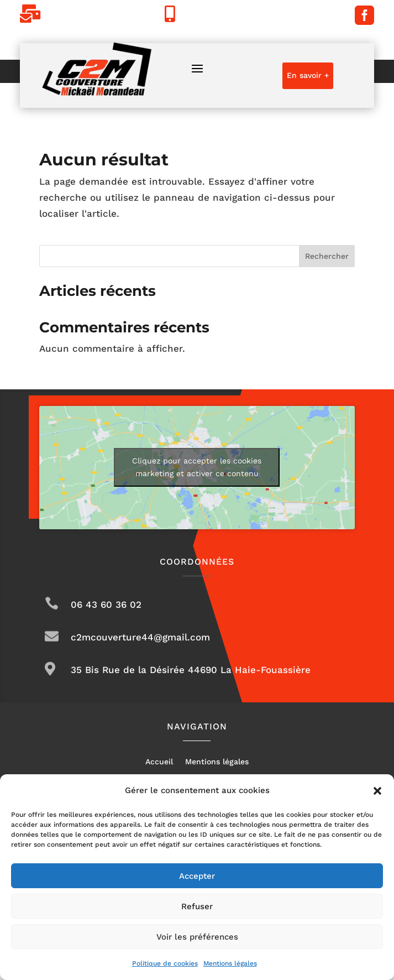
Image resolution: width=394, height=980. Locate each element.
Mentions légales (230, 963)
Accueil (159, 762)
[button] (377, 791)
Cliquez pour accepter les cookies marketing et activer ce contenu (197, 467)
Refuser (197, 906)
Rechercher (327, 256)
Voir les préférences (197, 937)
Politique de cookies (165, 963)
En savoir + (308, 75)
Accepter (197, 876)
